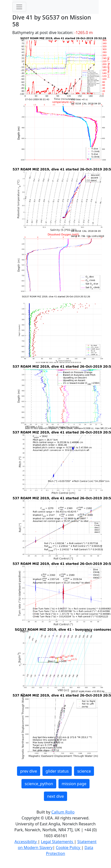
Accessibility (26, 842)
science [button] (84, 771)
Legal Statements (57, 842)
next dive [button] (55, 796)
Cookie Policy (68, 848)
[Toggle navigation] (19, 7)
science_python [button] (39, 784)
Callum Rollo (63, 812)
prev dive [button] (29, 771)
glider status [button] (57, 771)
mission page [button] (74, 784)
